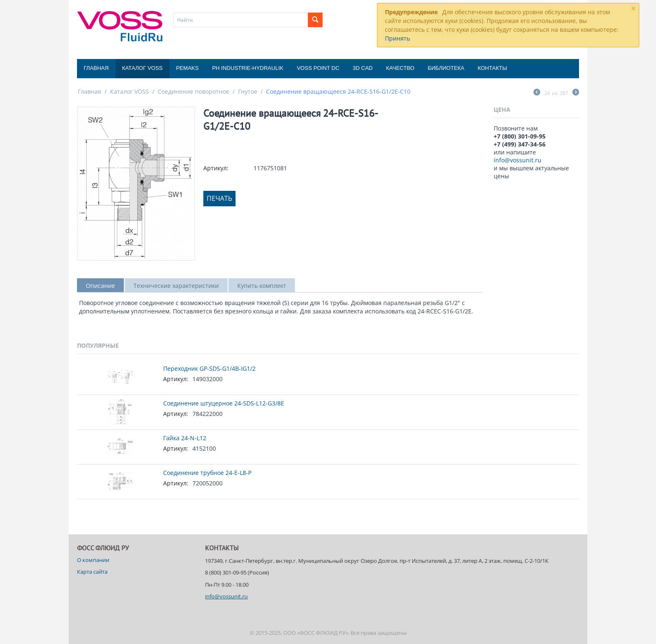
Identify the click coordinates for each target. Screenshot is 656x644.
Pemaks (187, 68)
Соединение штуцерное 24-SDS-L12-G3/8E (224, 403)
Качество (400, 68)
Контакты (492, 68)
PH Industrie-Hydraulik (248, 68)
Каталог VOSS (142, 68)
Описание (100, 286)
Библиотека (446, 68)
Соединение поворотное (193, 91)
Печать (219, 198)
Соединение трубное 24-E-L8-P (207, 473)
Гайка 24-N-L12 (185, 438)
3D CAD (363, 68)
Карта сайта (92, 572)
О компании (93, 560)
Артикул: (216, 168)
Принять (397, 38)
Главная (96, 68)
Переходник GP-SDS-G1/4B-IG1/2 (209, 368)
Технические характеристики (176, 286)
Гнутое (248, 91)
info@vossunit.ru (518, 160)
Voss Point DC (318, 68)
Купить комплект (262, 286)
